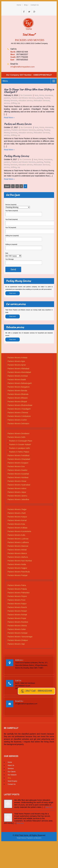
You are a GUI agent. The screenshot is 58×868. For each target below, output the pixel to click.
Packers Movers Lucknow (18, 539)
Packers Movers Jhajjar (17, 510)
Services (11, 769)
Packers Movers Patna (17, 586)
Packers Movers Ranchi (17, 608)
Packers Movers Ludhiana (18, 543)
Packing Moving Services (16, 156)
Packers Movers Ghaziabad (19, 460)
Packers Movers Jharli (17, 513)
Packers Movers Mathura (18, 557)
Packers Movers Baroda (17, 391)
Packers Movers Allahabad (18, 369)
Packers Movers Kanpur (17, 517)
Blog (26, 5)
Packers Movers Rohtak (17, 615)
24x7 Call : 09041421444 (37, 691)
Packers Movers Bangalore (19, 387)
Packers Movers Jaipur (17, 493)
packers (7, 98)
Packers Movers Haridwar (18, 478)
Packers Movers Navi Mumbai (20, 561)
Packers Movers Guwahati (18, 474)
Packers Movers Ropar (17, 619)
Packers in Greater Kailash (20, 445)
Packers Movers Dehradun (18, 424)
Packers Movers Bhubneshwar (20, 406)
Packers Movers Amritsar (18, 376)
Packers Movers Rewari (17, 611)
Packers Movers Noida (17, 565)
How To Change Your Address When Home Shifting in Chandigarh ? (29, 91)
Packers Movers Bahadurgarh (20, 384)
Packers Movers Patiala (17, 589)
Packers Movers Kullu (16, 535)
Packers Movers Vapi (16, 644)
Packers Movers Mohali (17, 550)
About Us (11, 766)
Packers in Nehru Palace (19, 452)
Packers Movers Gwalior (18, 471)
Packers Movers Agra (16, 362)
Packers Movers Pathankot (18, 593)
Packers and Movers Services (23, 98)
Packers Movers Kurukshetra (19, 532)
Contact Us (35, 5)
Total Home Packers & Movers (29, 838)
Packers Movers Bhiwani (18, 398)
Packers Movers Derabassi (18, 434)
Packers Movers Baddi (17, 380)
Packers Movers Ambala (17, 358)
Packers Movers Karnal (17, 521)
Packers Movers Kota (16, 524)
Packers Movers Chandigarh (19, 409)
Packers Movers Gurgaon (18, 463)
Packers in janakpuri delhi (20, 449)
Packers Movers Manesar (18, 546)
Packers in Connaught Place (21, 441)
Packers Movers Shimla (17, 626)
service (7, 103)
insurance (49, 95)
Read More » (9, 118)
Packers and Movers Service (18, 124)
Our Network (12, 775)
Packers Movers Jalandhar (18, 500)
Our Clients (12, 772)
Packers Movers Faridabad (18, 456)
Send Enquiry (12, 781)
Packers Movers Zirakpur (18, 641)
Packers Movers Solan (17, 630)
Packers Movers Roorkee (18, 622)
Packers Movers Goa (16, 467)
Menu (5, 81)
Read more (12, 293)
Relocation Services (42, 101)
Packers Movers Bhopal (17, 402)
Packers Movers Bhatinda (18, 395)
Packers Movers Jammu (17, 496)
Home (19, 5)
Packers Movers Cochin (17, 420)
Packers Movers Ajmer (17, 365)
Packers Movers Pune (17, 600)
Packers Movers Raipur (17, 604)
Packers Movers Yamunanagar (20, 637)
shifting (14, 103)
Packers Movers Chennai (18, 413)
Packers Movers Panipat (18, 576)
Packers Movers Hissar (17, 482)
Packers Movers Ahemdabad (19, 373)
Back (7, 186)
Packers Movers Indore (17, 489)
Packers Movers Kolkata (17, 528)
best (36, 95)
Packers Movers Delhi (16, 438)
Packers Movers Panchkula (19, 572)
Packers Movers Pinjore (17, 597)
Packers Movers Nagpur (17, 568)
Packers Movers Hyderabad (19, 485)
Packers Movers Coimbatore (19, 417)
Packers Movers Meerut (17, 554)
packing (40, 98)
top (19, 103)
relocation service (25, 101)
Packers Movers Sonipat (18, 633)
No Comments (26, 95)
